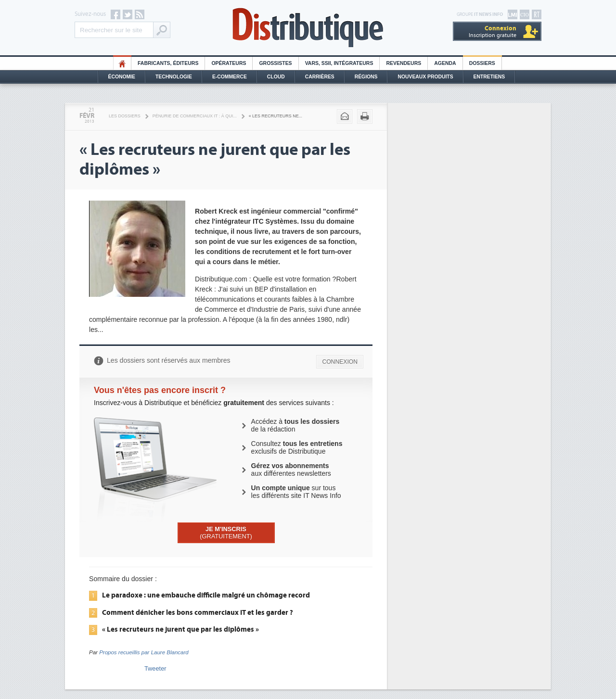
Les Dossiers (125, 116)
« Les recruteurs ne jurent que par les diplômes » (180, 629)
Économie (122, 77)
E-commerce (230, 77)
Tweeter (155, 668)
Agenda (445, 63)
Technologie (174, 77)
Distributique (308, 28)
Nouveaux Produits (425, 77)
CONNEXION (340, 362)
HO (122, 63)
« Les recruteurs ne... (276, 116)
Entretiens (489, 77)
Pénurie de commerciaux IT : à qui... (195, 116)
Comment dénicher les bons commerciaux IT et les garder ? (198, 612)
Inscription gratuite (493, 32)
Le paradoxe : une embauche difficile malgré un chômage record (206, 595)
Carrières (320, 77)
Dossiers (482, 63)
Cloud (276, 77)
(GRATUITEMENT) (226, 533)
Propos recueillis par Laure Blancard (144, 652)
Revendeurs (404, 63)
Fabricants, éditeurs (168, 63)
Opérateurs (229, 63)
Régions (366, 77)
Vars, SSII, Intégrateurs (339, 63)
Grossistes (275, 63)
